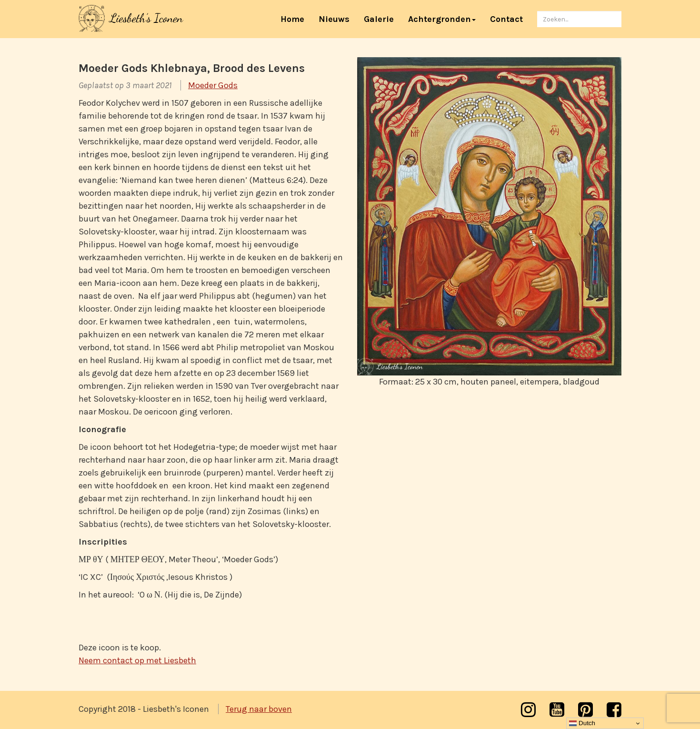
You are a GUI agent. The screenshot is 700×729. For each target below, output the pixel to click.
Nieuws (334, 19)
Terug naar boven (259, 709)
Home (296, 19)
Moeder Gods (213, 85)
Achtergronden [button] (442, 19)
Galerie (379, 19)
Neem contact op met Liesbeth (137, 660)
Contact (506, 19)
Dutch (582, 723)
